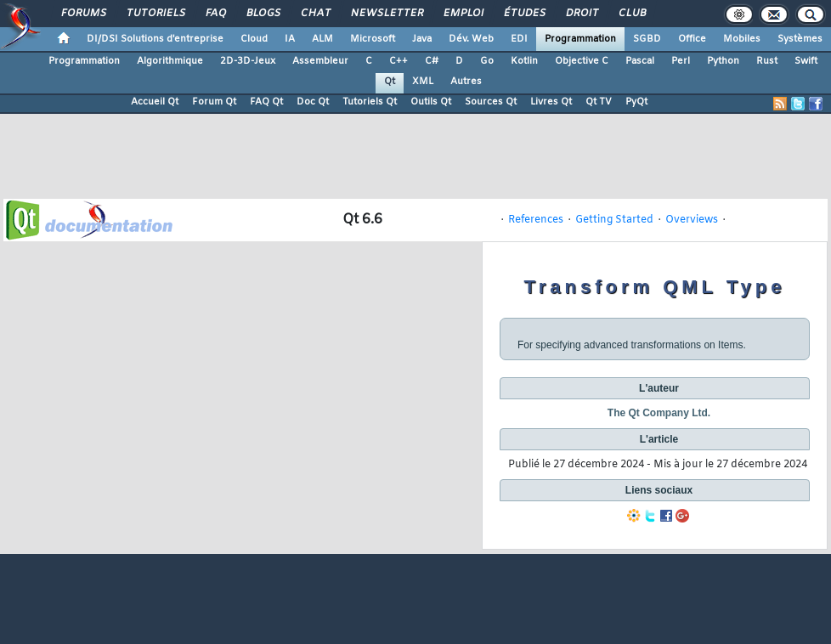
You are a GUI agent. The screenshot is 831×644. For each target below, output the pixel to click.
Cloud (254, 39)
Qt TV (599, 102)
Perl (681, 61)
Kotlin (524, 61)
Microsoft (373, 39)
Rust (767, 61)
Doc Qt (313, 102)
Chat (315, 14)
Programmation (580, 39)
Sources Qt (491, 102)
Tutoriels (155, 14)
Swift (806, 61)
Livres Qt (551, 102)
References (536, 220)
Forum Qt (214, 102)
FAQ (215, 14)
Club (631, 14)
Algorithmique (170, 61)
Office (692, 39)
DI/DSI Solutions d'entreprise (155, 39)
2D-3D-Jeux (248, 61)
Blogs (263, 14)
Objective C (582, 61)
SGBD (647, 39)
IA (290, 39)
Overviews (692, 220)
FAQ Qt (266, 102)
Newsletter (386, 14)
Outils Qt (431, 102)
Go (487, 61)
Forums (83, 14)
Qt (390, 82)
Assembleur (320, 61)
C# (432, 61)
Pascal (640, 61)
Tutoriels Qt (370, 102)
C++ (399, 61)
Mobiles (742, 39)
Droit (581, 14)
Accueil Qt (155, 102)
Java (422, 39)
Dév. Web (471, 39)
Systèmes (800, 39)
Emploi (463, 14)
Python (723, 61)
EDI (519, 39)
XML (423, 82)
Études (524, 14)
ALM (322, 39)
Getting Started (614, 220)
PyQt (636, 102)
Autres (466, 82)
